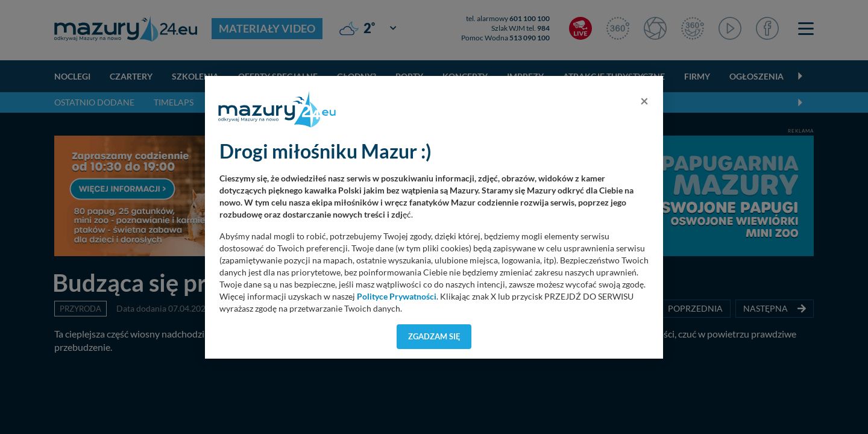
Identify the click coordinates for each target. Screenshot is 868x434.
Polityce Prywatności (397, 297)
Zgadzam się (434, 336)
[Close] (644, 101)
